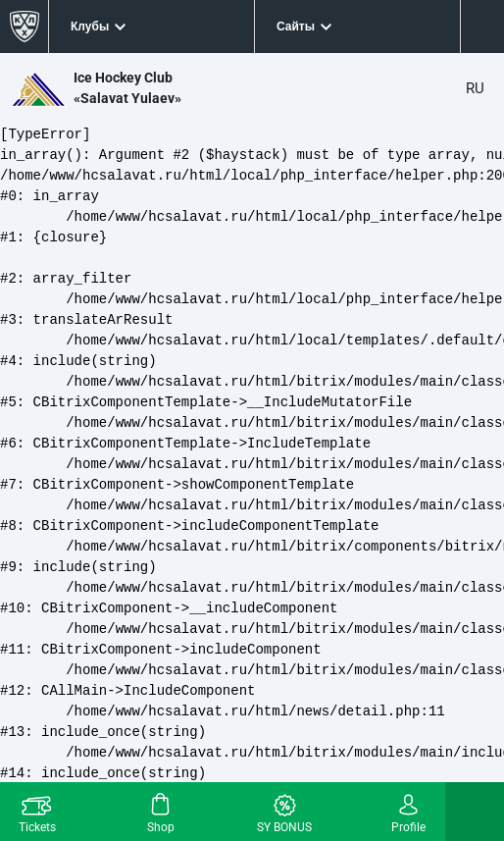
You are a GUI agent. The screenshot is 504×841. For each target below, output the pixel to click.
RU (475, 88)
